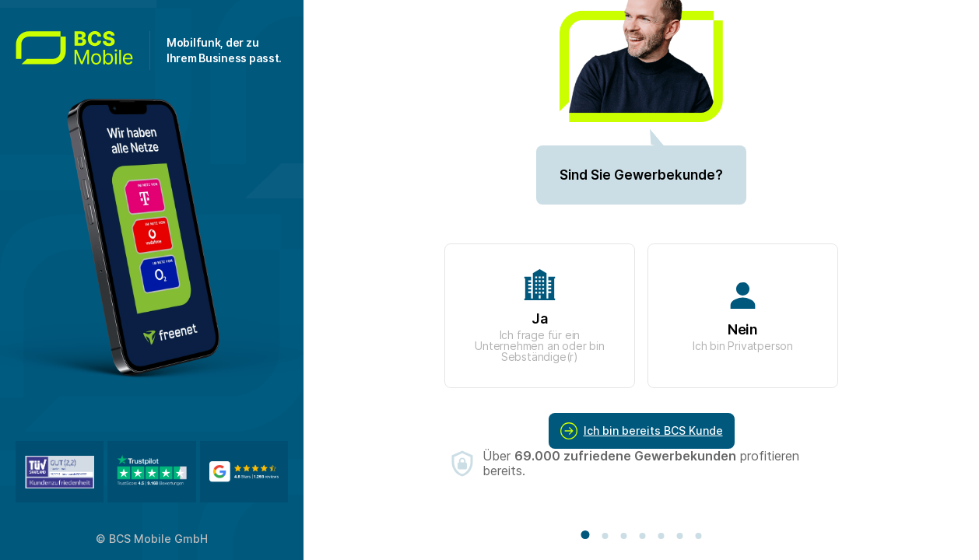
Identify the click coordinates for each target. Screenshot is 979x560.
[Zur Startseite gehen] (83, 51)
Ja (540, 316)
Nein (743, 316)
